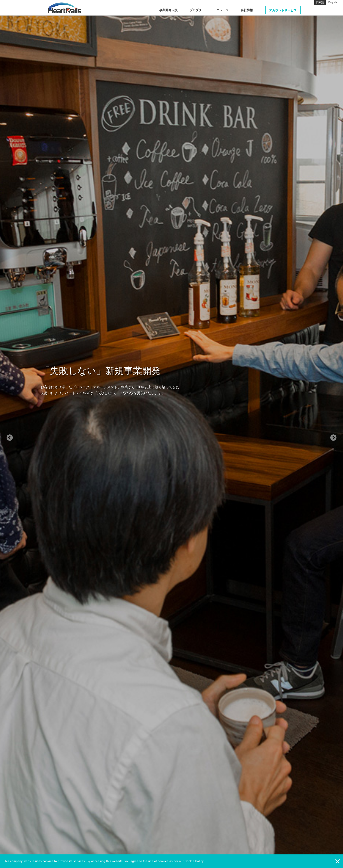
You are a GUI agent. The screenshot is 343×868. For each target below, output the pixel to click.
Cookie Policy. (195, 861)
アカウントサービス (283, 10)
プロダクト (197, 10)
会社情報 (247, 10)
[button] (26, 434)
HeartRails (65, 8)
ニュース (223, 10)
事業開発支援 (168, 10)
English (333, 2)
